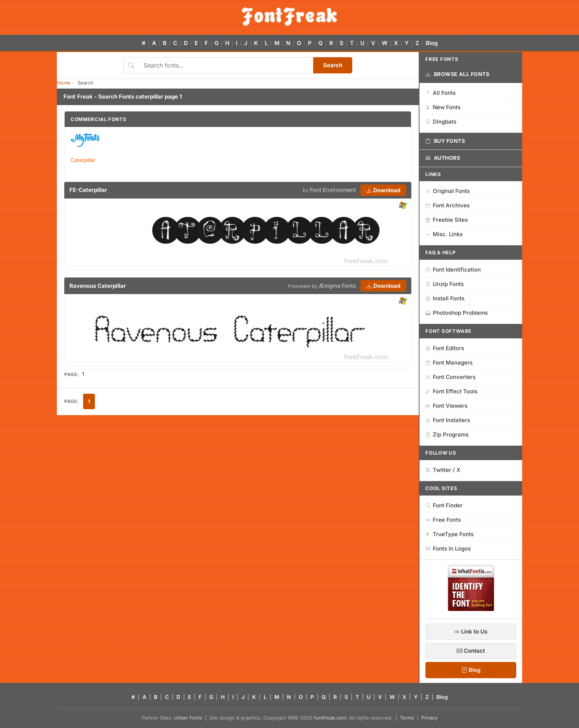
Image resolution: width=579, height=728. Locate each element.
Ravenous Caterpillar (98, 286)
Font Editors (445, 348)
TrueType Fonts (450, 534)
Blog (432, 43)
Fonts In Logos (448, 548)
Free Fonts (443, 520)
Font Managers (449, 363)
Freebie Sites (447, 220)
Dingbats (441, 122)
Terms (407, 718)
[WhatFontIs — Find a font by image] (471, 609)
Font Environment (333, 190)
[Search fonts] (226, 65)
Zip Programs (447, 434)
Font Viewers (446, 406)
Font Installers (448, 420)
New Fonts (443, 107)
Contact (471, 651)
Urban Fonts (188, 718)
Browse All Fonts (458, 74)
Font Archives (448, 205)
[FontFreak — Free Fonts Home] (289, 17)
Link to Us (471, 632)
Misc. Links (444, 234)
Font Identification (453, 270)
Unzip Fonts (445, 284)
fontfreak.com (330, 718)
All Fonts (441, 93)
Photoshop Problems (457, 313)
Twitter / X (443, 470)
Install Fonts (445, 298)
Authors (443, 158)
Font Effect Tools (451, 391)
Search (333, 65)
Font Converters (450, 377)
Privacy (429, 718)
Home (64, 83)
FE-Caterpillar (88, 190)
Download (383, 190)
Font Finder (444, 505)
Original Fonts (448, 191)
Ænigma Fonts (337, 286)
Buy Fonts (445, 141)
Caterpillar (83, 160)
